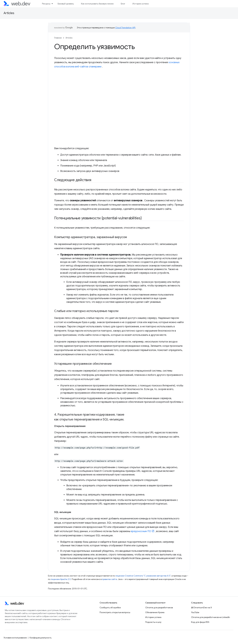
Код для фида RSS (200, 622)
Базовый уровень (66, 4)
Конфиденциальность (41, 638)
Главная (58, 38)
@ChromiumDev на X (201, 607)
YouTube (195, 612)
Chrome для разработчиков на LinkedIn (211, 617)
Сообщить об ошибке (110, 607)
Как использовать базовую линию (97, 4)
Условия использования (15, 638)
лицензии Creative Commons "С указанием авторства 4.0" (143, 576)
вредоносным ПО (141, 531)
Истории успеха (141, 4)
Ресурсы (46, 4)
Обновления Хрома (155, 612)
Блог (123, 4)
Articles (9, 13)
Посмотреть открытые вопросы (115, 612)
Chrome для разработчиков (159, 607)
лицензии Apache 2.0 (61, 579)
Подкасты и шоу (153, 622)
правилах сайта (110, 579)
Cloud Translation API (125, 28)
